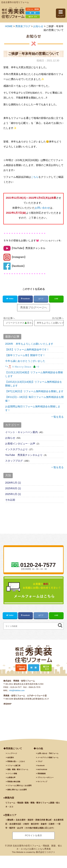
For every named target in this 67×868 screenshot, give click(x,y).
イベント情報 (12, 776)
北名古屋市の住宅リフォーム (15, 2)
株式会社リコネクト (46, 854)
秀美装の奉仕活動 (14, 784)
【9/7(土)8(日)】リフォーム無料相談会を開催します (34, 392)
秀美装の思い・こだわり (16, 764)
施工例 (14, 768)
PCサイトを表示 (33, 838)
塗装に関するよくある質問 (17, 792)
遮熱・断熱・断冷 (18, 772)
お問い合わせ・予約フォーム (48, 756)
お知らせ (10, 439)
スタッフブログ (14, 461)
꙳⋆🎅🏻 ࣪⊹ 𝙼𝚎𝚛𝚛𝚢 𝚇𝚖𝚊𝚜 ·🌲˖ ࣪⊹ (22, 367)
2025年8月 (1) (13, 489)
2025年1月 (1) (13, 495)
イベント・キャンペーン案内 (21, 433)
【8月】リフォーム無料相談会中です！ (27, 350)
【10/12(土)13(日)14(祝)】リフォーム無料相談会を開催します (34, 384)
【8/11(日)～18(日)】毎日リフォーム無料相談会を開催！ (34, 400)
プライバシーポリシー (46, 780)
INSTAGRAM (43, 772)
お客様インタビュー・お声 (20, 444)
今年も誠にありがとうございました (25, 362)
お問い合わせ (42, 208)
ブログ (40, 764)
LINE (56, 299)
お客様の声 (11, 780)
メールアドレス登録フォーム (48, 759)
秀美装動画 (42, 776)
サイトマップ (42, 784)
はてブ (41, 299)
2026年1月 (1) (13, 483)
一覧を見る (57, 417)
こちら (35, 177)
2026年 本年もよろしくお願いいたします (29, 344)
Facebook (25, 299)
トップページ (12, 756)
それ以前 (10, 500)
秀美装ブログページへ (34, 308)
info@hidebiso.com (17, 693)
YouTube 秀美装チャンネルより (24, 456)
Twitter (10, 299)
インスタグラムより (16, 450)
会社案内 (11, 759)
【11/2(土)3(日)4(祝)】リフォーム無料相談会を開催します (34, 375)
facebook (41, 768)
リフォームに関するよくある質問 (19, 788)
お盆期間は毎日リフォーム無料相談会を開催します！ (33, 409)
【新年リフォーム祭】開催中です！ (25, 356)
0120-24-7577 (16, 689)
